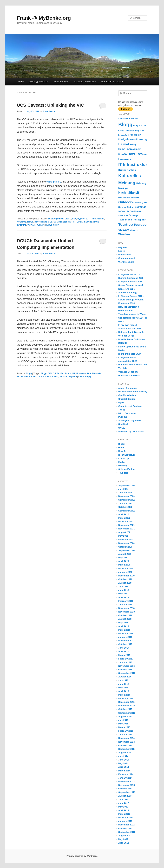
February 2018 (126, 633)
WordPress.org (126, 262)
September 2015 (127, 713)
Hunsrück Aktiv (61, 82)
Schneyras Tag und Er (130, 420)
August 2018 (125, 619)
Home (21, 82)
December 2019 (126, 576)
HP (74, 373)
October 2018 (125, 615)
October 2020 (125, 547)
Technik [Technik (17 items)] (123, 220)
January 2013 (125, 821)
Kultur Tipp (124, 458)
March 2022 (124, 518)
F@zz (121, 403)
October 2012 (125, 828)
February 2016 (126, 698)
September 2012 (127, 832)
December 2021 (126, 525)
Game (121, 448)
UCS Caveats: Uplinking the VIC (50, 105)
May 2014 (123, 763)
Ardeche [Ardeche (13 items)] (133, 118)
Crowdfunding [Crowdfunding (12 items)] (132, 131)
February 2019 (126, 601)
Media (122, 462)
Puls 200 (123, 417)
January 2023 (125, 503)
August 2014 (125, 753)
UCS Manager (60, 222)
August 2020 (125, 554)
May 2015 (123, 724)
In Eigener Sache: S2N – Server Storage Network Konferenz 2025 (131, 285)
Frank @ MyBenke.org (44, 18)
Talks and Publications (85, 82)
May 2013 (123, 807)
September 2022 (127, 511)
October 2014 (125, 745)
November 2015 (127, 706)
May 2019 (123, 594)
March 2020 (124, 565)
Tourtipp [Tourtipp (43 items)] (140, 225)
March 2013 (124, 814)
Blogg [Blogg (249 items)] (125, 125)
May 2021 (123, 536)
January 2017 (125, 662)
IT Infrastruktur (97, 219)
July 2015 (123, 720)
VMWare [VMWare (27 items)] (124, 230)
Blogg (29, 373)
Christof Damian (127, 399)
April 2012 (124, 843)
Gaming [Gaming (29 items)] (142, 139)
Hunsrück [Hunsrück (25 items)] (125, 159)
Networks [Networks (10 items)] (135, 197)
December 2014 (126, 738)
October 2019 (125, 579)
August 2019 (125, 583)
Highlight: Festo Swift (130, 354)
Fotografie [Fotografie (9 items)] (123, 135)
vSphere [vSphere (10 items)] (134, 230)
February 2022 (126, 522)
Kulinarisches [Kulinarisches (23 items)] (127, 170)
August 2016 (125, 677)
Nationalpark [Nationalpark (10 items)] (124, 197)
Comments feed (127, 258)
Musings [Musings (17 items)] (123, 188)
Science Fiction (126, 469)
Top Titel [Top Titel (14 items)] (132, 220)
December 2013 (126, 781)
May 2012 (123, 839)
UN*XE (122, 428)
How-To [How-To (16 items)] (123, 154)
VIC (70, 222)
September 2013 (127, 792)
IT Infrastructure (127, 455)
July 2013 (123, 800)
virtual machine (84, 222)
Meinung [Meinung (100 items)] (127, 183)
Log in (122, 251)
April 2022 (124, 514)
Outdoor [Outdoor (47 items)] (125, 202)
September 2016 (127, 673)
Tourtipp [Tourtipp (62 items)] (126, 225)
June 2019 (124, 590)
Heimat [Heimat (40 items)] (124, 144)
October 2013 (125, 789)
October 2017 (125, 644)
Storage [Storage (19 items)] (134, 215)
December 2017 (126, 641)
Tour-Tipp (123, 473)
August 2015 (125, 716)
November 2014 (127, 742)
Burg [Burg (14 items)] (136, 126)
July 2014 (123, 756)
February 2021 (126, 540)
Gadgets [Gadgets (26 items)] (124, 139)
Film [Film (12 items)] (142, 131)
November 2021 (127, 529)
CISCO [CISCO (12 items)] (142, 126)
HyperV (81, 219)
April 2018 (124, 626)
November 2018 (127, 612)
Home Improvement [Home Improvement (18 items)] (130, 149)
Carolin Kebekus (127, 395)
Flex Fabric (66, 373)
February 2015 (126, 731)
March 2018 (124, 630)
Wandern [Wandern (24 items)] (124, 234)
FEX (74, 219)
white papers (54, 182)
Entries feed (125, 255)
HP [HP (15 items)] (145, 154)
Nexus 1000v (30, 376)
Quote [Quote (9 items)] (144, 203)
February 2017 (126, 659)
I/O (87, 219)
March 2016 (124, 695)
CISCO (68, 219)
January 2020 (125, 572)
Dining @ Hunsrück (39, 82)
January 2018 (125, 637)
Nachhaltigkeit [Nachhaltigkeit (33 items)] (129, 193)
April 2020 (124, 561)
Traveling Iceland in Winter (132, 314)
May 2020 (123, 558)
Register (123, 247)
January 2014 (125, 778)
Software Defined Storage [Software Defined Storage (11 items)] (131, 211)
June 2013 (124, 803)
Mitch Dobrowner (127, 413)
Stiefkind (123, 424)
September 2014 (127, 749)
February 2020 (126, 568)
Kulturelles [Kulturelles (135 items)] (130, 176)
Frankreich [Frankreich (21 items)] (135, 135)
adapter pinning (56, 219)
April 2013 (124, 810)
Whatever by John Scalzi (131, 431)
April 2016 (124, 691)
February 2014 (126, 774)
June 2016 (124, 684)
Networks (21, 222)
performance (41, 222)
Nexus (30, 222)
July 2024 (123, 489)
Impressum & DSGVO (112, 82)
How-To (122, 451)
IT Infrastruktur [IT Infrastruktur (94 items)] (133, 165)
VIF (74, 222)
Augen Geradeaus (128, 388)
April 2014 (124, 767)
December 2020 (126, 543)
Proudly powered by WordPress (82, 856)
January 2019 (125, 605)
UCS (50, 222)
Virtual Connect (51, 376)
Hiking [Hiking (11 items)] (133, 144)
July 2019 (123, 586)
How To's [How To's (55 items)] (135, 154)
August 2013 (125, 796)
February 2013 (126, 817)
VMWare (31, 225)
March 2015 (124, 727)
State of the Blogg (128, 292)
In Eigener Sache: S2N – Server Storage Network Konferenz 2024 (131, 300)
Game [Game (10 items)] (133, 139)
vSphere (41, 225)
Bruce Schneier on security (133, 392)
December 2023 (126, 496)
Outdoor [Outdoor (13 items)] (137, 203)
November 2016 (127, 666)
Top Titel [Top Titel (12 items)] (142, 220)
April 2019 (124, 597)
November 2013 (127, 785)
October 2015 (125, 709)
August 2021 (125, 532)
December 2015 (126, 702)
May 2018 (123, 623)
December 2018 (126, 608)
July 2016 (123, 680)
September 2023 (127, 500)
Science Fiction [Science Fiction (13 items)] (126, 207)
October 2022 (125, 507)
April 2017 (124, 651)
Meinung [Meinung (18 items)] (141, 183)
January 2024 (125, 493)
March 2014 (124, 771)
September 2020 (127, 550)
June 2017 (124, 648)
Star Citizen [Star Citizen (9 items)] (123, 216)
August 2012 (125, 836)
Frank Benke (49, 111)
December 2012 (126, 825)
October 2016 (125, 669)
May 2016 (123, 688)
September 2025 (127, 485)
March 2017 (124, 655)
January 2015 (125, 734)
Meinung (123, 466)
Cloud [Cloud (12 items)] (121, 131)
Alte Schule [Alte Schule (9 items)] (123, 118)
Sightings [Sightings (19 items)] (141, 207)
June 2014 (124, 760)
